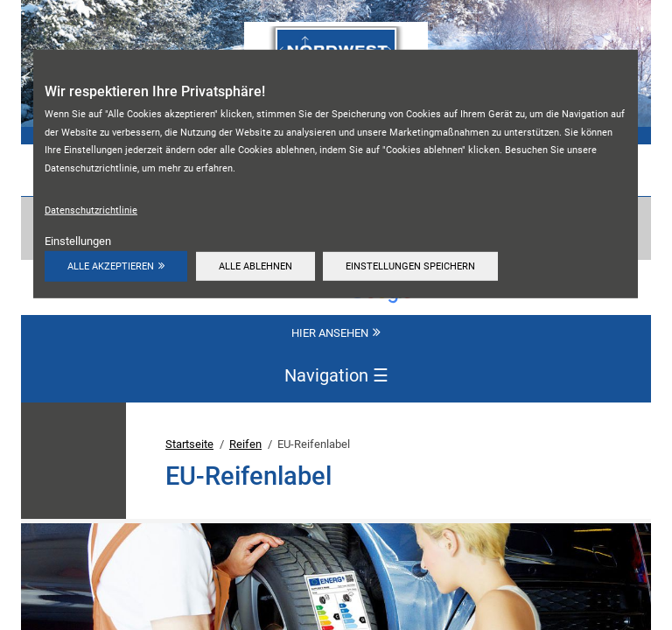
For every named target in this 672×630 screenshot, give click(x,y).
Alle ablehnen (255, 266)
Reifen (245, 444)
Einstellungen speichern (410, 266)
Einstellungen (78, 241)
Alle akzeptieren (111, 266)
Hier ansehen (330, 333)
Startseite (189, 444)
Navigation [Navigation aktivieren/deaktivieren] (336, 376)
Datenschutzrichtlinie (91, 210)
